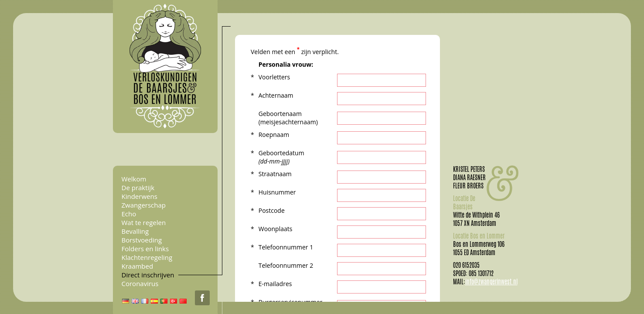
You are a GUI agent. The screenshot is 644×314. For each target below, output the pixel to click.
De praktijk (138, 188)
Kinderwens (140, 196)
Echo (129, 214)
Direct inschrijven (148, 275)
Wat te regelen (144, 222)
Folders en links (145, 249)
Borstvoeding (142, 240)
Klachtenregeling (147, 257)
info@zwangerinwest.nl (491, 282)
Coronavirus (140, 283)
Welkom (134, 179)
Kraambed (138, 266)
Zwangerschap (144, 205)
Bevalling (135, 231)
